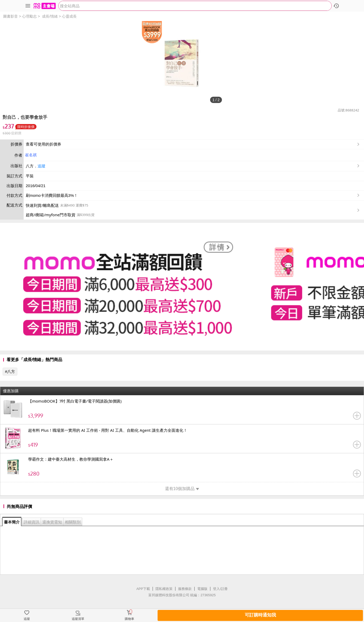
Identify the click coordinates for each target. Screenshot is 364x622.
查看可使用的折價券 (193, 144)
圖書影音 (11, 16)
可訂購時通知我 (260, 615)
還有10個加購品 (182, 489)
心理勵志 (29, 16)
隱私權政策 (164, 589)
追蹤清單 (78, 619)
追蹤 (41, 166)
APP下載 (143, 589)
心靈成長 (69, 16)
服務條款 (185, 589)
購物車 (129, 619)
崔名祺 (31, 155)
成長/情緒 (50, 16)
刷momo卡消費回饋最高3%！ (52, 195)
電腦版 (202, 589)
